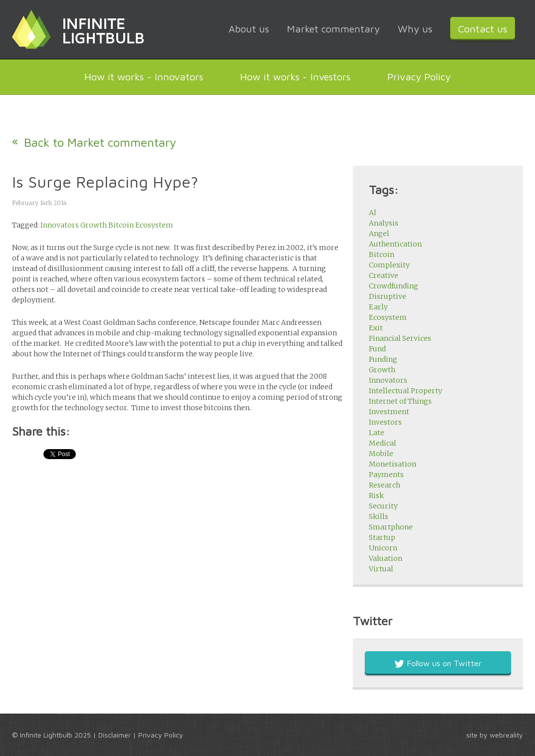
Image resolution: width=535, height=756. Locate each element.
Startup (382, 537)
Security (383, 506)
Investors (385, 422)
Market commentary (333, 29)
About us (249, 29)
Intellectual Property (405, 391)
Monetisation (393, 464)
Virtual (381, 569)
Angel (379, 234)
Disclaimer (115, 735)
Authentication (395, 244)
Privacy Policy (419, 77)
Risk (376, 496)
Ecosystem (154, 225)
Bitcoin (121, 225)
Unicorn (383, 548)
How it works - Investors (295, 77)
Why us (415, 29)
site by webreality (495, 735)
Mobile (381, 454)
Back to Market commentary (100, 142)
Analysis (384, 223)
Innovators (60, 225)
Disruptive (388, 296)
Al (373, 213)
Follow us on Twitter (438, 663)
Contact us (483, 29)
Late (377, 433)
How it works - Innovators (144, 77)
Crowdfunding (394, 286)
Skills (379, 516)
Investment (389, 412)
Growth (94, 225)
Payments (386, 475)
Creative (384, 275)
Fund (377, 349)
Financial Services (400, 338)
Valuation (386, 558)
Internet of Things (400, 401)
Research (385, 485)
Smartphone (391, 527)
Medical (383, 443)
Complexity (389, 265)
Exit (376, 328)
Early (378, 307)
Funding (383, 359)
